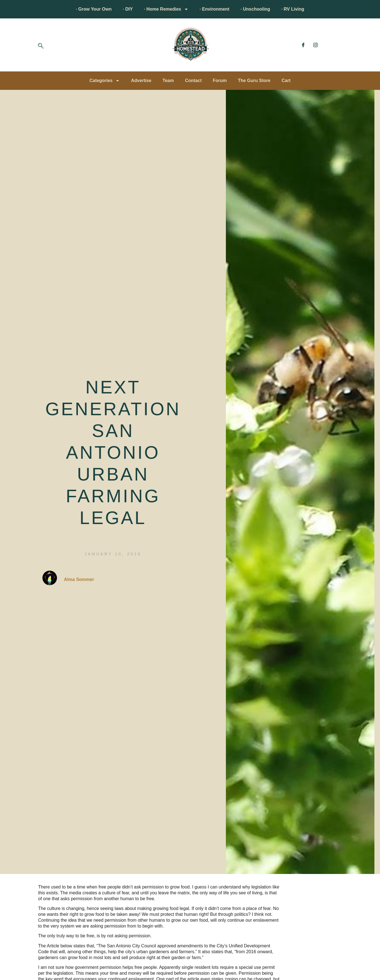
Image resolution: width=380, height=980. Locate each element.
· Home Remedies (166, 9)
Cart (286, 81)
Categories (105, 81)
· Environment (215, 9)
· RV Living (293, 9)
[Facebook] (303, 45)
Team (168, 81)
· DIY (128, 9)
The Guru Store (254, 81)
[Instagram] (316, 45)
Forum (220, 81)
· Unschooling (255, 9)
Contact (193, 81)
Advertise (141, 81)
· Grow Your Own (94, 9)
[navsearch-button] (41, 46)
